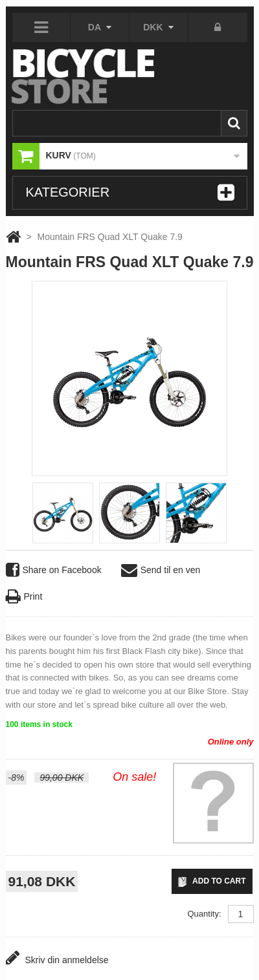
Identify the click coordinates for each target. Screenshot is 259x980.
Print (24, 597)
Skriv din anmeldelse (57, 958)
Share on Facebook (54, 570)
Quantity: (204, 914)
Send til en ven (161, 570)
